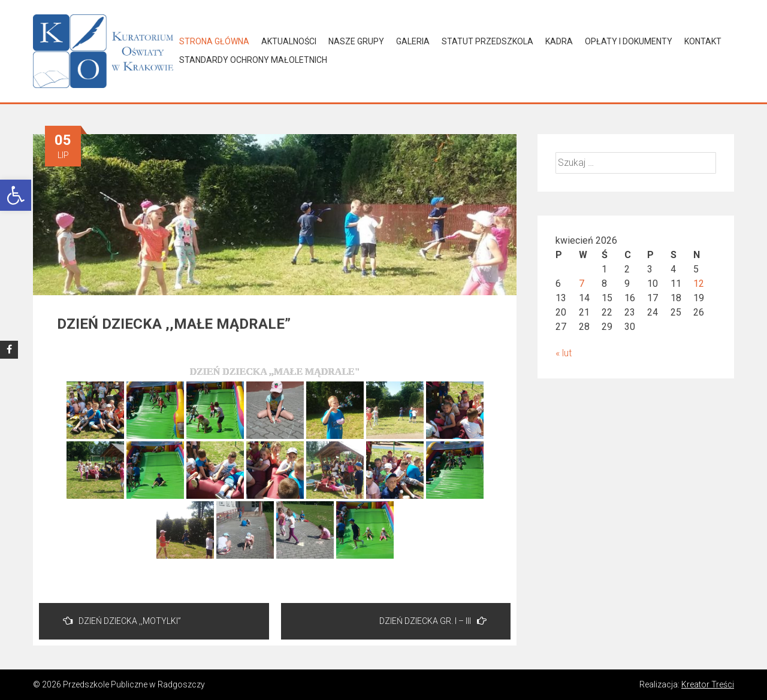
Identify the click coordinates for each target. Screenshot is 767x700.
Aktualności (289, 41)
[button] (16, 195)
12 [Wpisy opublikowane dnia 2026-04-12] (699, 284)
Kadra (559, 41)
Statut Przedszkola (487, 41)
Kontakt (703, 41)
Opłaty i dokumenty (629, 41)
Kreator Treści (708, 684)
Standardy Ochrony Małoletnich (253, 60)
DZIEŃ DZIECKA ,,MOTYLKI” (122, 621)
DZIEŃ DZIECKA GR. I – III (433, 621)
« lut (564, 353)
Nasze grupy (356, 41)
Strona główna (214, 41)
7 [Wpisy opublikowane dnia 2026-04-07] (582, 284)
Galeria (413, 41)
